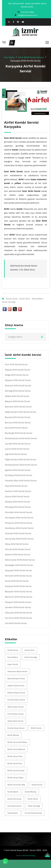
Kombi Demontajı (14, 799)
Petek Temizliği (34, 806)
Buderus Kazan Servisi (16, 693)
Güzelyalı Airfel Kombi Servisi (18, 533)
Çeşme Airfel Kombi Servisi (17, 449)
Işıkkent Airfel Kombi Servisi (17, 554)
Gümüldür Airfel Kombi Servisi (18, 512)
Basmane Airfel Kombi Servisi (18, 407)
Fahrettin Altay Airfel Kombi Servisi (21, 481)
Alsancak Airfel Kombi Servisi (18, 386)
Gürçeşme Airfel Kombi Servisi (19, 523)
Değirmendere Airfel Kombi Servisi (20, 412)
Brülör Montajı (13, 735)
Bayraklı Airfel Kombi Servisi (18, 417)
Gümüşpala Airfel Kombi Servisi (19, 518)
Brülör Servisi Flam (15, 756)
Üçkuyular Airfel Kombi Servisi (18, 613)
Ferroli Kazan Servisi (16, 714)
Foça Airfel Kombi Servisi (16, 486)
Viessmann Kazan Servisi (17, 671)
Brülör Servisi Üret (15, 763)
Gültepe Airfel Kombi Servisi (17, 502)
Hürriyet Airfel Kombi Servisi (18, 549)
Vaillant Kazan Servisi (16, 685)
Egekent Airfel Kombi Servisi (18, 470)
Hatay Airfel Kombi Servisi (17, 544)
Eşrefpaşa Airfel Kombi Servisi (18, 475)
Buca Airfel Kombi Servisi (16, 428)
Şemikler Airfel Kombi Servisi (18, 607)
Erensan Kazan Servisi (16, 700)
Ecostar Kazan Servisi (16, 728)
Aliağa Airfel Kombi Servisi (17, 375)
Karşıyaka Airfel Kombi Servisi (18, 570)
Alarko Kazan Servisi (16, 707)
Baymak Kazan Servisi (16, 678)
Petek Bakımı (13, 813)
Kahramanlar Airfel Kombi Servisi (20, 560)
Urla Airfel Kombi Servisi (16, 623)
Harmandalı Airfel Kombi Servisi (19, 539)
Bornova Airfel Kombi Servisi (18, 423)
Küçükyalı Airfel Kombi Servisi (18, 586)
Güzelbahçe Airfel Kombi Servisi (19, 528)
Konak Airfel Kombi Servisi (17, 581)
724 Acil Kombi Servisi (33, 813)
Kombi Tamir (25, 299)
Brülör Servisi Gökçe (15, 778)
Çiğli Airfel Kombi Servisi (16, 454)
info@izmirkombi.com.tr (28, 15)
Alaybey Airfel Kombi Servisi (18, 370)
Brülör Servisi (36, 728)
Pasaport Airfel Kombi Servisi (18, 602)
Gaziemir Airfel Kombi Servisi (18, 491)
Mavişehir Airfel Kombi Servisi (18, 592)
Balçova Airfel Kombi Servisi (17, 401)
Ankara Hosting (29, 855)
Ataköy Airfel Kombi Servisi (17, 396)
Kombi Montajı (31, 792)
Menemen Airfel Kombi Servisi (19, 597)
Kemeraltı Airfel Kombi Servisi (18, 576)
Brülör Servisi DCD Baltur (17, 742)
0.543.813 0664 (28, 12)
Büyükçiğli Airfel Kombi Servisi (19, 433)
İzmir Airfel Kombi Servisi (31, 57)
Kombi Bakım (38, 299)
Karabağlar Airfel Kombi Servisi (19, 565)
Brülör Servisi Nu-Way (16, 785)
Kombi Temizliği (9, 302)
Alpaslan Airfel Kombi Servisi (18, 380)
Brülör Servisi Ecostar (16, 770)
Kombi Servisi (12, 299)
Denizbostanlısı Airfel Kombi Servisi (21, 438)
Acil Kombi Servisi (14, 806)
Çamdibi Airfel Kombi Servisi (18, 444)
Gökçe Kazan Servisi (15, 721)
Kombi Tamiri (33, 799)
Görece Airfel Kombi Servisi (17, 496)
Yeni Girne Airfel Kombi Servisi (18, 618)
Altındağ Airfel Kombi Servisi (18, 391)
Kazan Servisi (13, 664)
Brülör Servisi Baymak (16, 749)
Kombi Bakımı (13, 792)
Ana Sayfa (9, 57)
